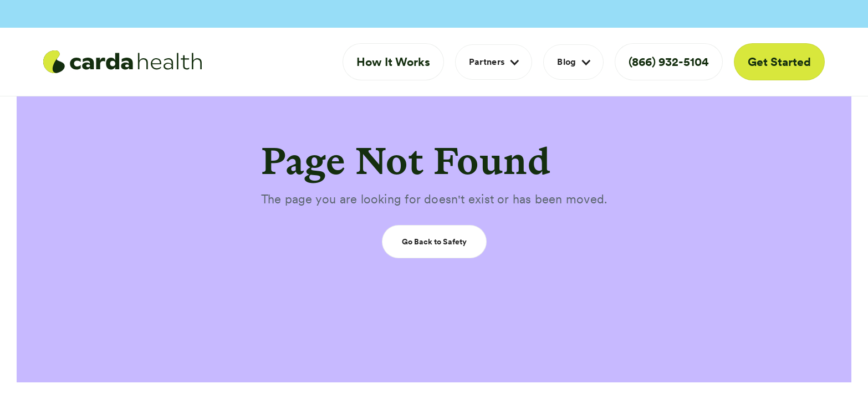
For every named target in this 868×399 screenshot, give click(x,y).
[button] (494, 62)
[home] (122, 62)
